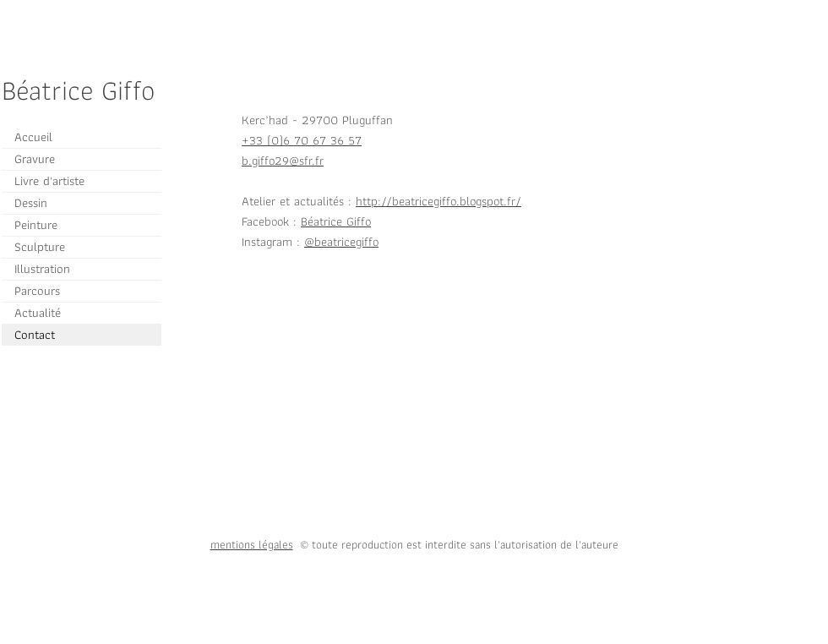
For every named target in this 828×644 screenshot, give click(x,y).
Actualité (38, 313)
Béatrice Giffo (336, 221)
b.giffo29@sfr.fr (283, 161)
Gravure (35, 159)
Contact (35, 335)
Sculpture (40, 247)
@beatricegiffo (341, 242)
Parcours (37, 291)
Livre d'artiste (49, 181)
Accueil (33, 137)
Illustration (42, 269)
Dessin (31, 203)
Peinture (36, 225)
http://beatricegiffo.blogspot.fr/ (439, 201)
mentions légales (252, 544)
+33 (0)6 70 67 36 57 (302, 140)
